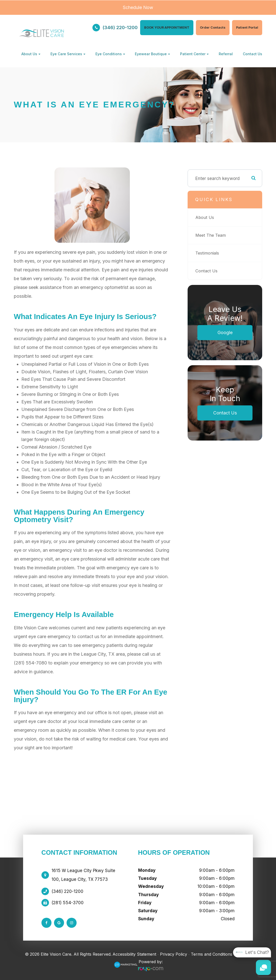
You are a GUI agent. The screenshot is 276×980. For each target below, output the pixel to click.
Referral (226, 54)
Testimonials (208, 253)
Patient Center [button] (194, 54)
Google (225, 332)
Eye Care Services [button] (68, 54)
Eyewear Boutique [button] (152, 54)
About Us (205, 217)
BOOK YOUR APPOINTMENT (167, 27)
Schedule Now (138, 7)
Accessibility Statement (134, 954)
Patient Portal (247, 27)
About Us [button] (31, 54)
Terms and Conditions (212, 954)
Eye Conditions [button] (110, 54)
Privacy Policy (174, 954)
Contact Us (253, 54)
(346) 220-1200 (120, 27)
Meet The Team (211, 235)
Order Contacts (213, 27)
